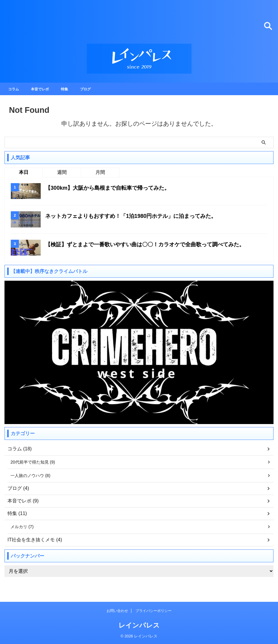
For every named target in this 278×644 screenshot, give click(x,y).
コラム (15, 89)
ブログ (93, 89)
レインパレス (139, 626)
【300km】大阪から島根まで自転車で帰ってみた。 (114, 188)
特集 (71, 89)
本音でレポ (44, 89)
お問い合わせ (117, 611)
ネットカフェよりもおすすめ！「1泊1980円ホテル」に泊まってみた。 (140, 216)
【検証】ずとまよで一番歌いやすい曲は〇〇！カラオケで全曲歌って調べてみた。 (156, 244)
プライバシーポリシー (154, 611)
